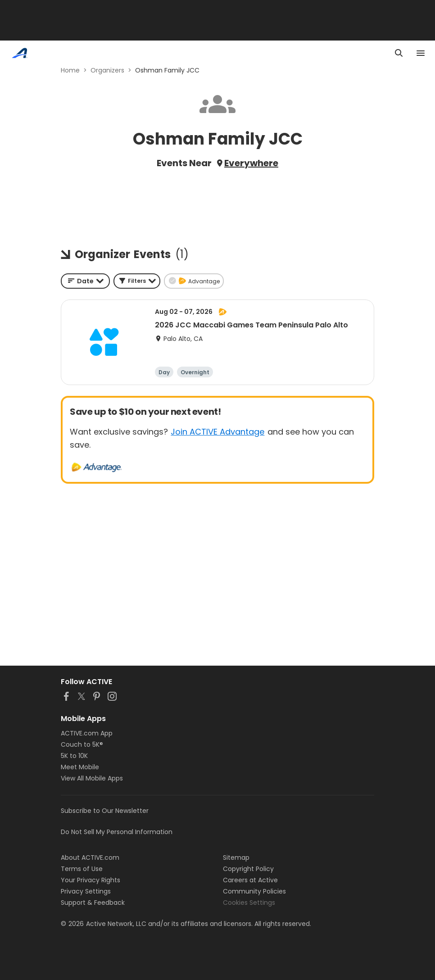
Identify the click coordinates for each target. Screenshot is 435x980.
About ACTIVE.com (90, 857)
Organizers (107, 70)
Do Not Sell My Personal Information (117, 832)
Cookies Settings (249, 903)
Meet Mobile (80, 767)
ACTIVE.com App (87, 733)
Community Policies (254, 891)
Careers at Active (250, 880)
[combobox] (85, 281)
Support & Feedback (93, 903)
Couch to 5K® (82, 744)
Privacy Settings (86, 891)
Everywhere (251, 163)
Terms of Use (82, 869)
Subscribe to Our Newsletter (105, 811)
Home (70, 70)
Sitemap (236, 857)
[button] (137, 281)
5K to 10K (74, 756)
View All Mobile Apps (92, 778)
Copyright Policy (248, 869)
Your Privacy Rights (91, 880)
